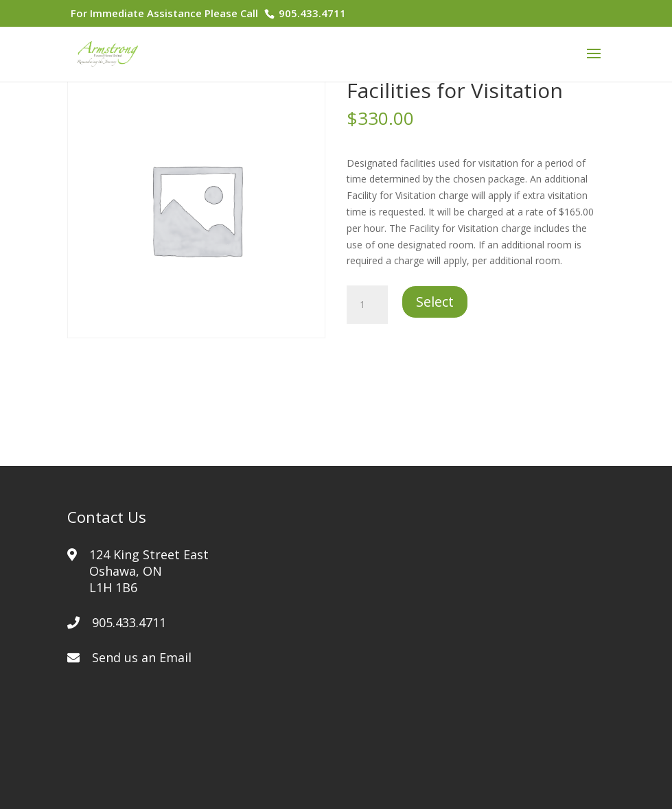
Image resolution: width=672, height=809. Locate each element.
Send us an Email (142, 657)
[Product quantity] (367, 305)
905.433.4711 (311, 13)
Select (435, 302)
